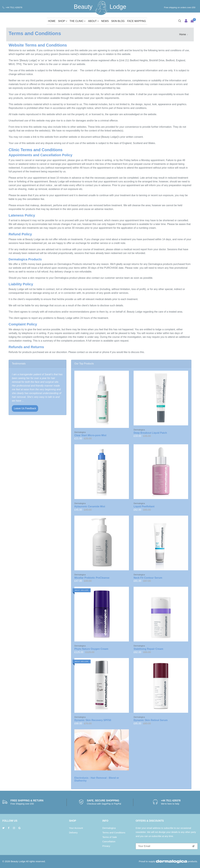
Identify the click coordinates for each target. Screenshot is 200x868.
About (93, 21)
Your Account (76, 828)
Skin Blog (118, 21)
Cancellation (109, 841)
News (105, 21)
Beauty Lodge (18, 861)
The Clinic (78, 21)
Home (52, 21)
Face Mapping (137, 21)
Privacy (106, 846)
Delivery (73, 833)
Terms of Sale (110, 837)
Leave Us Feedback (25, 408)
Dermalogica (109, 828)
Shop (62, 21)
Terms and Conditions (114, 833)
